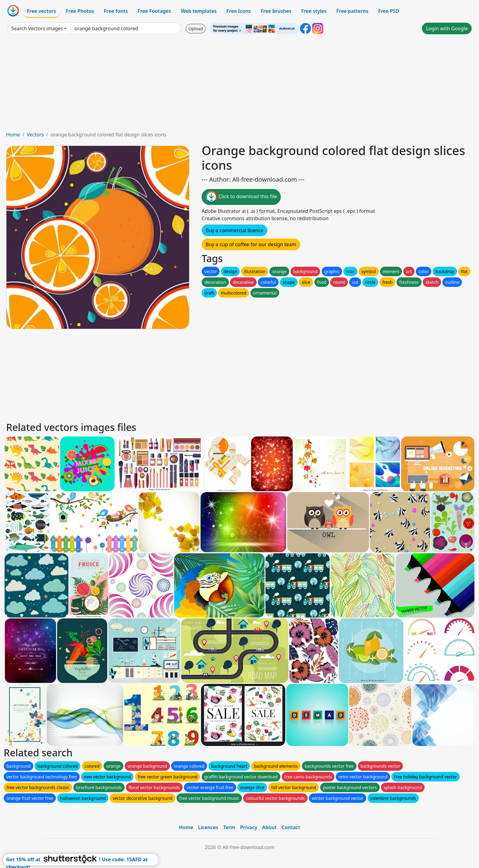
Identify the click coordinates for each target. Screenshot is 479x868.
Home (13, 135)
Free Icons (239, 11)
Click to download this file (241, 197)
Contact (291, 827)
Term (229, 827)
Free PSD (389, 11)
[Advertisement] (239, 85)
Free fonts (116, 11)
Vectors (35, 135)
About (269, 827)
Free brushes (276, 11)
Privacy (249, 827)
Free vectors (41, 11)
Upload (196, 29)
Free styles (314, 11)
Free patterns (352, 11)
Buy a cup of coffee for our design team (251, 244)
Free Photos (80, 11)
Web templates (199, 11)
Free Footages (154, 11)
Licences (208, 827)
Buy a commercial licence (234, 230)
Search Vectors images (37, 28)
